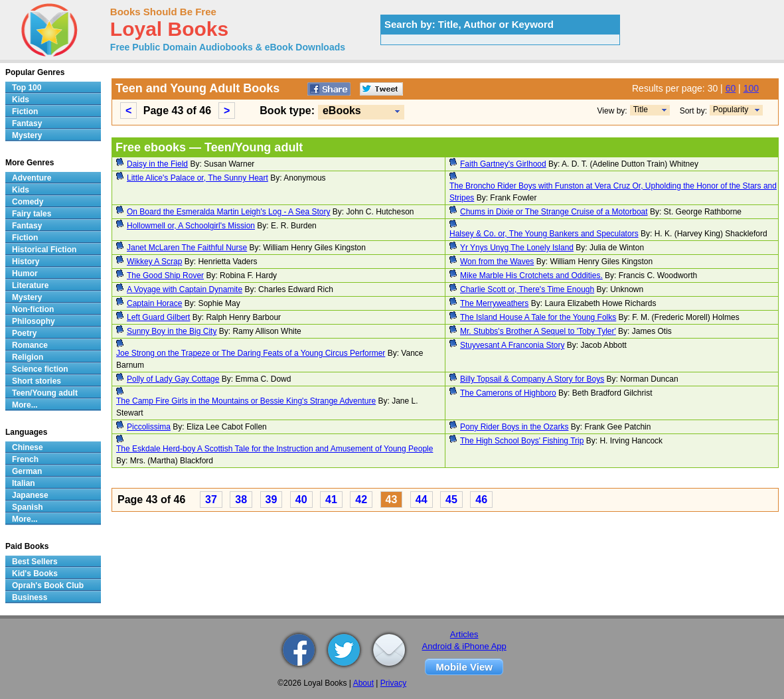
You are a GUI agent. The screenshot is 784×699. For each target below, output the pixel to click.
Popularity (731, 110)
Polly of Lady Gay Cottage (173, 379)
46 (481, 500)
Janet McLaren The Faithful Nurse (187, 248)
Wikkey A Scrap (154, 262)
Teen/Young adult (45, 393)
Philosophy (34, 321)
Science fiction (40, 369)
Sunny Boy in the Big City (172, 331)
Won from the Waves (497, 262)
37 (211, 500)
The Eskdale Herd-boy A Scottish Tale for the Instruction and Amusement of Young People (274, 449)
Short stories (37, 381)
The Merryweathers (494, 303)
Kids (21, 100)
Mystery (27, 135)
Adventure (32, 178)
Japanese (30, 495)
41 (331, 500)
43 (392, 500)
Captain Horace (154, 303)
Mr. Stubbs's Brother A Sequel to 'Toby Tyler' (538, 331)
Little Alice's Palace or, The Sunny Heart (197, 178)
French (25, 459)
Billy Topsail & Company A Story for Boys (532, 379)
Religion (28, 357)
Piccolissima (149, 427)
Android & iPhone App (464, 646)
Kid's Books (35, 574)
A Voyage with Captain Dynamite (185, 289)
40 (301, 500)
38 (241, 500)
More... (25, 405)
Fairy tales (32, 214)
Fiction (25, 112)
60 (731, 88)
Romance (30, 345)
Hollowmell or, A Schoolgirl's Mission (191, 226)
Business (30, 597)
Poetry (24, 333)
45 (451, 500)
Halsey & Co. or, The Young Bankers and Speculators (544, 234)
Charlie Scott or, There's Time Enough (527, 289)
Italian (24, 483)
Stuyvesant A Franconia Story (512, 345)
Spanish (28, 507)
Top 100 (27, 88)
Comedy (28, 202)
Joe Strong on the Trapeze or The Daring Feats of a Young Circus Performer (251, 353)
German (27, 471)
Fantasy (27, 123)
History (26, 262)
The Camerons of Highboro (508, 393)
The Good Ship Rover (165, 275)
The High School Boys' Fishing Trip (522, 441)
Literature (30, 285)
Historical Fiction (44, 250)
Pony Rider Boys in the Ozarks (514, 427)
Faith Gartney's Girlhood (503, 164)
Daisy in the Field (157, 164)
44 (422, 500)
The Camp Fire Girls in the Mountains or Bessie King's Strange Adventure (246, 401)
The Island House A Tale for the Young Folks (538, 317)
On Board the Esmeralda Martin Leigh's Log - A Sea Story (228, 212)
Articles (464, 634)
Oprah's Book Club (48, 585)
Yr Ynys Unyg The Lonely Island (517, 248)
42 (361, 500)
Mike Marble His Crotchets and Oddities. (531, 275)
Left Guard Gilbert (158, 317)
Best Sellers (35, 562)
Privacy (393, 683)
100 (751, 88)
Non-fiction (33, 309)
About (363, 683)
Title (641, 110)
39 (272, 500)
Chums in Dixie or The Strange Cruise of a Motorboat (554, 212)
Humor (25, 273)
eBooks (342, 111)
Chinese (28, 447)
